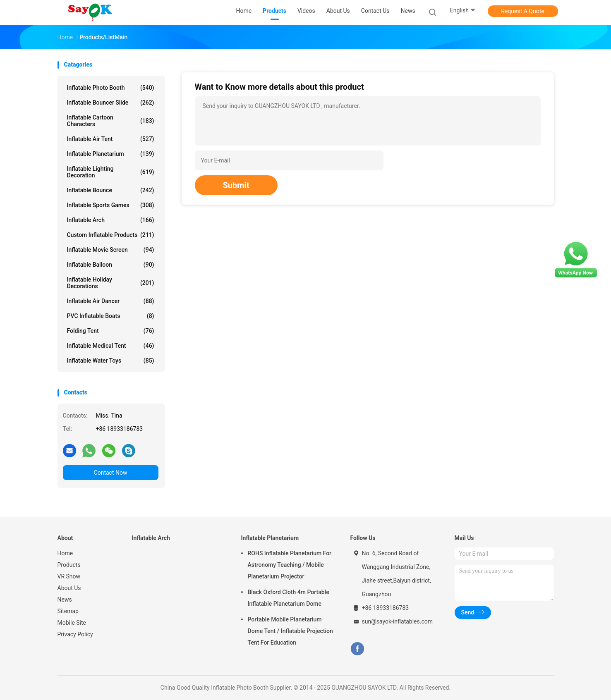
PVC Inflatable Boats (111, 316)
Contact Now (111, 473)
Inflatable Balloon (111, 265)
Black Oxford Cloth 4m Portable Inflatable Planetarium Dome (289, 598)
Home (65, 553)
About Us (69, 588)
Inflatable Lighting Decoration (111, 172)
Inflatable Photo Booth (111, 88)
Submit (236, 185)
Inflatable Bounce (111, 190)
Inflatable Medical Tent (111, 346)
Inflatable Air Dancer (111, 301)
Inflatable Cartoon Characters (111, 121)
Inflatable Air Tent (111, 139)
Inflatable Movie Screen (111, 250)
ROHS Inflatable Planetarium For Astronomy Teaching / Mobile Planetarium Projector (290, 565)
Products (69, 565)
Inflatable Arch (111, 220)
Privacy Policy (75, 634)
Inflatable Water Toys (111, 361)
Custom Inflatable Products (111, 235)
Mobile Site (72, 623)
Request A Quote (522, 11)
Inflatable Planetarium (111, 154)
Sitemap (68, 611)
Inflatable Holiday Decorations (111, 283)
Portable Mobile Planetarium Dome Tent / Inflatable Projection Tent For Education (290, 631)
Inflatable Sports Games (111, 205)
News (65, 600)
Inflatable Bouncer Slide (111, 103)
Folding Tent (111, 331)
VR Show (69, 576)
